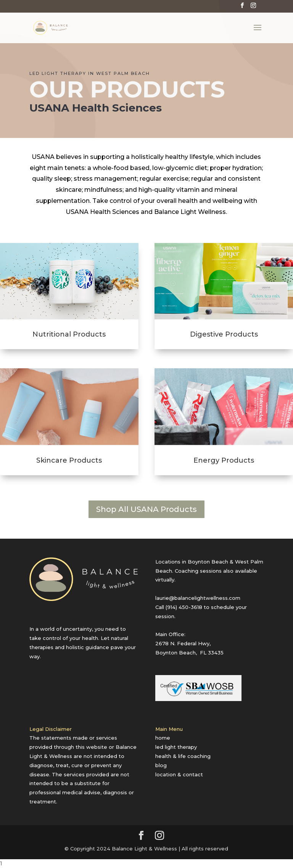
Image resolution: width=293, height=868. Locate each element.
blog (161, 765)
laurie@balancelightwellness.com (198, 598)
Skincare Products (69, 460)
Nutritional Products (69, 334)
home (163, 738)
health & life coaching (183, 756)
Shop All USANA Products (146, 509)
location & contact (179, 774)
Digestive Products (224, 334)
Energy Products (224, 460)
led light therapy (176, 747)
